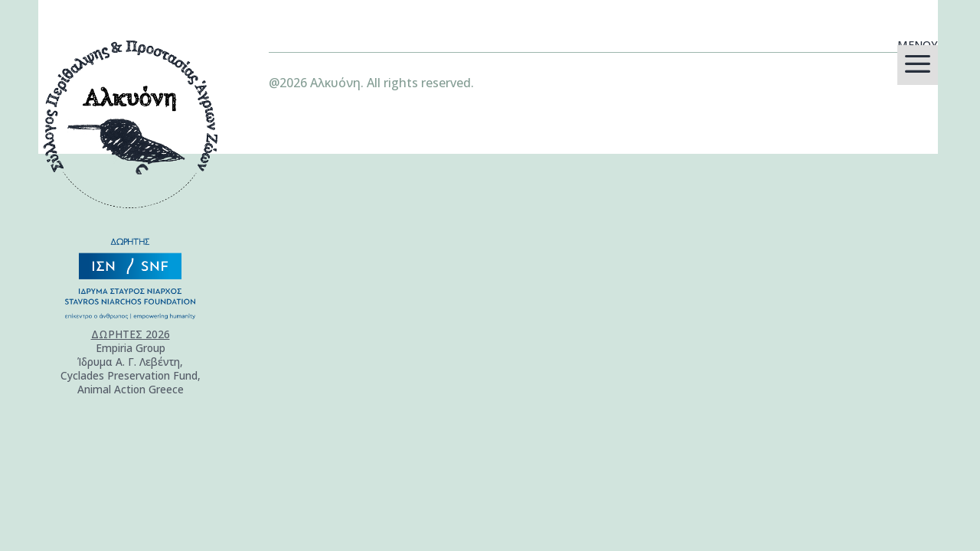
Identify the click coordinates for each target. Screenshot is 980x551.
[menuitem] (918, 65)
